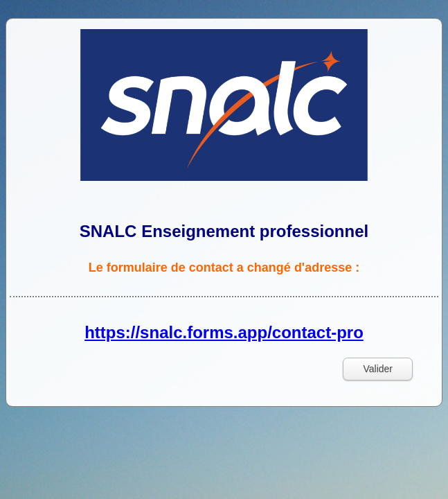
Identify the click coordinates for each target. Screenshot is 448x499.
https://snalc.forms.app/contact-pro (224, 332)
